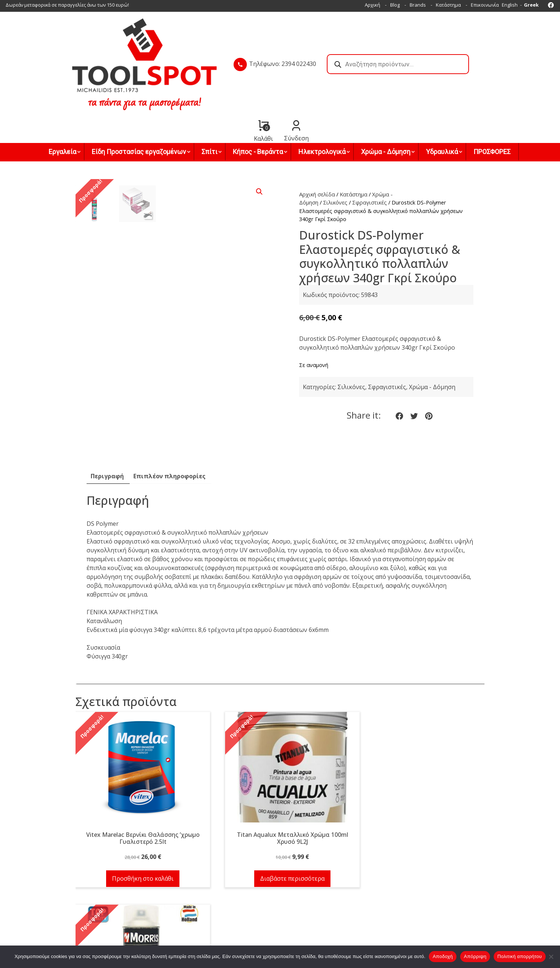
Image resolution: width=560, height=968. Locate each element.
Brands (418, 5)
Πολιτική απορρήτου (519, 956)
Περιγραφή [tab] (107, 424)
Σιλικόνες (335, 151)
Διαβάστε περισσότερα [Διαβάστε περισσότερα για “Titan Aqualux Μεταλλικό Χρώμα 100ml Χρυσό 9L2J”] (280, 827)
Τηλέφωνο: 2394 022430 (239, 51)
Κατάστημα (448, 5)
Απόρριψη (475, 956)
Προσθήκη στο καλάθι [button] (138, 827)
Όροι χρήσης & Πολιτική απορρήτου (326, 916)
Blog (395, 5)
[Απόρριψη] (551, 957)
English (510, 5)
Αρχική (372, 5)
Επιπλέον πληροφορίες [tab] (169, 424)
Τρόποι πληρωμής (306, 899)
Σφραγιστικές (370, 151)
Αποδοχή (443, 956)
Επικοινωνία (485, 5)
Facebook (214, 941)
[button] (259, 140)
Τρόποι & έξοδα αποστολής (316, 908)
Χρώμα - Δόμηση (432, 335)
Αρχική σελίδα (317, 143)
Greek (531, 5)
